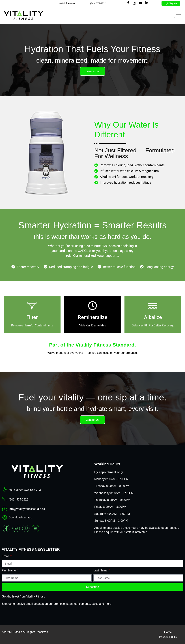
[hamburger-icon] (178, 15)
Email (6, 556)
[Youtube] (141, 3)
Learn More (93, 71)
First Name (9, 571)
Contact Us (92, 420)
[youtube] (26, 528)
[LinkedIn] (147, 3)
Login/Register (171, 3)
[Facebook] (128, 3)
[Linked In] (36, 528)
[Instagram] (134, 3)
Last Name (101, 571)
